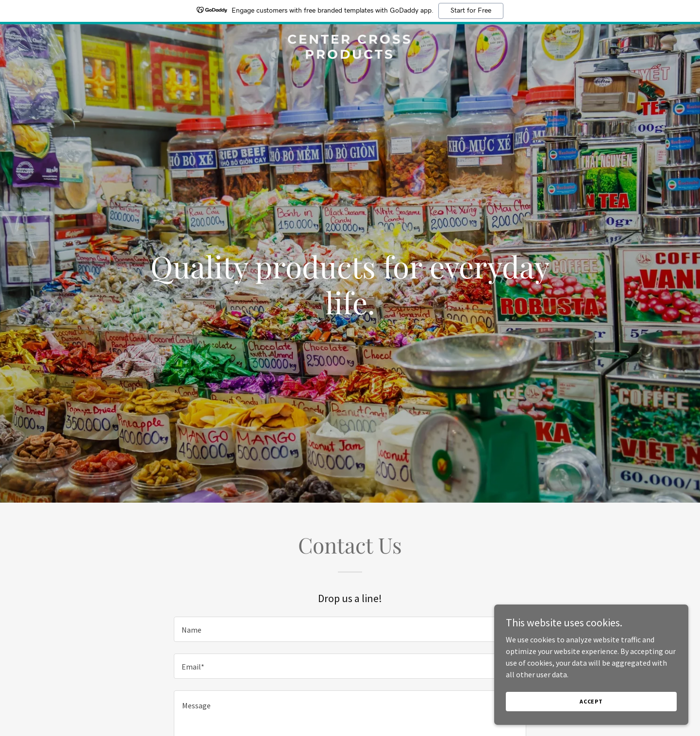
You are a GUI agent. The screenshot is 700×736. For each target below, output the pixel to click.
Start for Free (471, 11)
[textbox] (350, 629)
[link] (350, 56)
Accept (591, 701)
